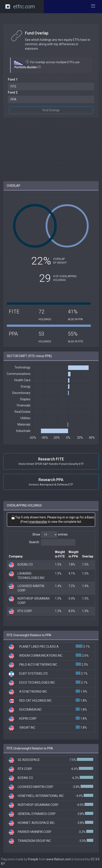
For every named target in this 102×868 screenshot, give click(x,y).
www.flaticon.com (59, 859)
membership (38, 522)
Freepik (33, 859)
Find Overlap (51, 110)
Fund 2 (13, 92)
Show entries (50, 535)
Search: (52, 542)
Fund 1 (13, 79)
